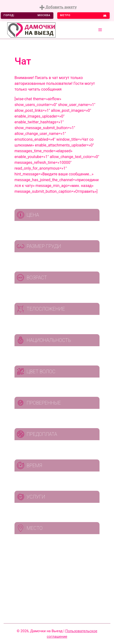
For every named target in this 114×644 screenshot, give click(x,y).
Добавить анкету (58, 7)
